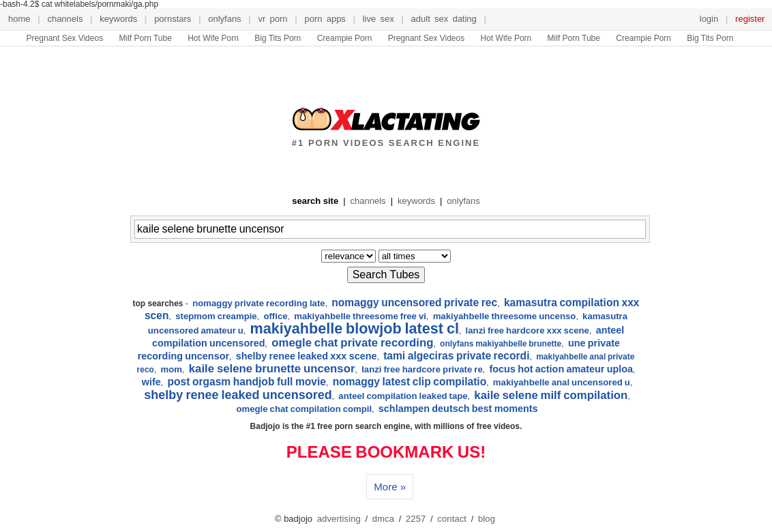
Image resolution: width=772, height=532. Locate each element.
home (19, 19)
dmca (383, 519)
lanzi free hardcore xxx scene (528, 330)
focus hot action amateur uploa (561, 369)
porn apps (325, 19)
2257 (416, 519)
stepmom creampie (216, 316)
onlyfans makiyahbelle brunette (501, 344)
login (709, 19)
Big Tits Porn (278, 38)
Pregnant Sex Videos (65, 38)
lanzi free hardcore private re (422, 369)
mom (172, 369)
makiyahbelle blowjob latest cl (355, 328)
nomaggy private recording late (258, 303)
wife (151, 382)
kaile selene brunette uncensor (272, 369)
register (750, 19)
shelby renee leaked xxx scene (307, 356)
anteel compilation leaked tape (403, 396)
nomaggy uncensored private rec (414, 302)
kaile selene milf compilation (551, 395)
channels (65, 19)
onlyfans (224, 19)
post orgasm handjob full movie (247, 382)
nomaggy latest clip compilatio (410, 382)
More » (390, 487)
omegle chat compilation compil (304, 409)
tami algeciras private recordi (456, 356)
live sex (378, 19)
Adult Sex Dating (444, 19)
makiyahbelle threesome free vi (360, 316)
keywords (118, 19)
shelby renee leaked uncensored (238, 395)
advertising (339, 519)
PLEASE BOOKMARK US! (386, 453)
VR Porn (273, 19)
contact (452, 519)
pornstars (173, 19)
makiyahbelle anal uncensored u (562, 382)
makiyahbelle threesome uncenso (505, 316)
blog (487, 519)
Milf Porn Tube (145, 38)
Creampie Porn (345, 38)
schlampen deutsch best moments (458, 409)
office (275, 316)
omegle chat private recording (352, 343)
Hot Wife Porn (213, 38)
